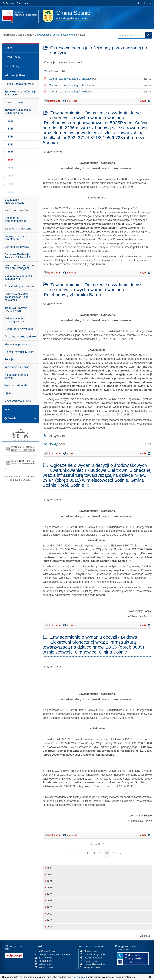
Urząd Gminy (12, 57)
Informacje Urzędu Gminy (21, 75)
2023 (48, 887)
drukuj (145, 936)
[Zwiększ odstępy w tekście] (150, 3)
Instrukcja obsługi (91, 957)
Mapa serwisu (89, 951)
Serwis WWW (44, 967)
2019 (48, 914)
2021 (48, 901)
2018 (48, 920)
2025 (48, 875)
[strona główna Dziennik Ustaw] (21, 449)
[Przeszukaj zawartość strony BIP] (132, 35)
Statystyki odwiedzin (92, 964)
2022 (48, 894)
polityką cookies (77, 977)
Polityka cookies (90, 967)
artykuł (146, 101)
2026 (48, 868)
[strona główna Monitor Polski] (21, 463)
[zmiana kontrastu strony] (138, 3)
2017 (48, 927)
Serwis (10, 418)
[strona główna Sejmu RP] (21, 435)
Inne (7, 409)
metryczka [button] (70, 101)
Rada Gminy (12, 66)
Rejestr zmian (89, 961)
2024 (48, 881)
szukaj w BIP (148, 35)
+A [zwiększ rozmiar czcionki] (144, 3)
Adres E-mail (43, 964)
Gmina (8, 48)
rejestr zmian (52, 101)
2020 (48, 907)
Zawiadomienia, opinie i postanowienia (56, 35)
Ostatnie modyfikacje (93, 954)
